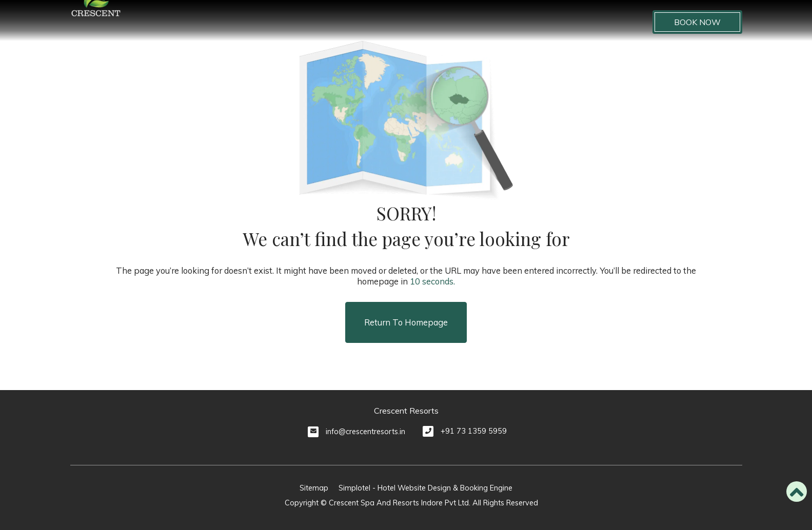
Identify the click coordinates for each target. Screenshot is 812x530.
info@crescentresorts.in (365, 432)
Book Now (697, 22)
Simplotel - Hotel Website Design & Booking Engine (426, 488)
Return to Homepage (406, 322)
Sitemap (314, 488)
